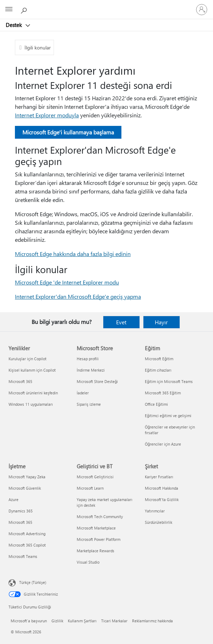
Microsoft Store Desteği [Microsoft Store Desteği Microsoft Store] (97, 381)
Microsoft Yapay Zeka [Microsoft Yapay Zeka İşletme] (27, 477)
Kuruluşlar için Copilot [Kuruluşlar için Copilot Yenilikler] (28, 359)
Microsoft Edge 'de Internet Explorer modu (67, 282)
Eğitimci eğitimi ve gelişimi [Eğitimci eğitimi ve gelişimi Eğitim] (168, 416)
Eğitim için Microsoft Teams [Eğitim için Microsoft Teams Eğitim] (169, 381)
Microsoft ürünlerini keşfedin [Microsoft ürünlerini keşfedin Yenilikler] (33, 393)
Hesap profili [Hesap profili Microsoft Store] (88, 359)
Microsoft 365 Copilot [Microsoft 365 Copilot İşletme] (27, 545)
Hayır (161, 322)
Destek (14, 25)
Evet (121, 322)
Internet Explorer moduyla (47, 115)
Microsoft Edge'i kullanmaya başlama (68, 132)
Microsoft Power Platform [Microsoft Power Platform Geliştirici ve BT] (99, 539)
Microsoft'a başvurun (29, 621)
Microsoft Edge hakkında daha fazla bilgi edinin (73, 254)
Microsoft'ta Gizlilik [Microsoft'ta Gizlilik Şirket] (162, 499)
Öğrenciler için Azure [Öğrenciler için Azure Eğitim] (163, 444)
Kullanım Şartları (82, 621)
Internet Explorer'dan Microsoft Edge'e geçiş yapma (78, 296)
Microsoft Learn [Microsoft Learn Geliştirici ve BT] (90, 488)
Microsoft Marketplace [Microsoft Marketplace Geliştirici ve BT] (96, 528)
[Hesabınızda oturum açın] (202, 10)
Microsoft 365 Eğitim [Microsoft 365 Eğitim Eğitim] (163, 393)
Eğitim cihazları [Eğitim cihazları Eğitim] (158, 370)
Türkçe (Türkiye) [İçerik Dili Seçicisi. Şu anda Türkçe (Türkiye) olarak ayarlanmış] (33, 582)
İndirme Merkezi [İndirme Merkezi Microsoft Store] (91, 370)
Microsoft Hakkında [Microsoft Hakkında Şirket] (162, 488)
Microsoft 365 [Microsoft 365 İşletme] (20, 522)
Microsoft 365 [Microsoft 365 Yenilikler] (20, 381)
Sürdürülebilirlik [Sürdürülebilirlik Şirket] (159, 522)
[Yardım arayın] (25, 9)
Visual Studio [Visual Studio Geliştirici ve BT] (88, 562)
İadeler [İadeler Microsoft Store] (83, 393)
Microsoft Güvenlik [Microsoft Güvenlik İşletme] (25, 488)
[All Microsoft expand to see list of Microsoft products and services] (9, 10)
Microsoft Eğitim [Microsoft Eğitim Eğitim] (159, 359)
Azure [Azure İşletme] (13, 499)
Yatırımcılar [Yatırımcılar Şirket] (155, 511)
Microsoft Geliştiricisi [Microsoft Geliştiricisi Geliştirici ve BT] (95, 477)
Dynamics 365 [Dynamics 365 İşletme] (21, 511)
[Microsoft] (106, 5)
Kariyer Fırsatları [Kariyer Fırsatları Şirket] (159, 477)
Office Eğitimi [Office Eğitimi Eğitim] (156, 404)
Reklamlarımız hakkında (152, 621)
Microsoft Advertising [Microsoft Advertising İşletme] (27, 534)
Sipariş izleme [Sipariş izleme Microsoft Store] (89, 404)
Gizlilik (57, 621)
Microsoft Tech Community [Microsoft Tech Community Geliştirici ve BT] (100, 517)
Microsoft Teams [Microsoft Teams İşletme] (23, 556)
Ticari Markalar (114, 621)
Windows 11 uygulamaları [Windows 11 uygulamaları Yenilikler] (31, 404)
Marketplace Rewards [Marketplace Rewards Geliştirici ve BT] (95, 551)
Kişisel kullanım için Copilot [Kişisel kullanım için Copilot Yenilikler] (32, 370)
